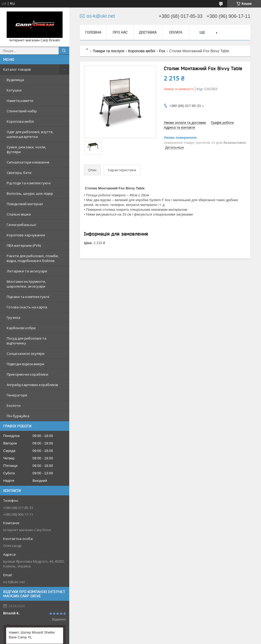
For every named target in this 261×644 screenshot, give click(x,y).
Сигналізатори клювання (28, 162)
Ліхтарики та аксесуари (27, 271)
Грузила (13, 317)
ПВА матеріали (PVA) (24, 245)
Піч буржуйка (18, 416)
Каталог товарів (17, 69)
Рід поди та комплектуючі (29, 183)
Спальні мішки (19, 214)
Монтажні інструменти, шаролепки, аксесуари (26, 284)
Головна (93, 32)
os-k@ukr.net (14, 582)
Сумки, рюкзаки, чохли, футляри (26, 149)
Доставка (148, 32)
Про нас (120, 32)
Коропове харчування (26, 235)
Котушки (14, 90)
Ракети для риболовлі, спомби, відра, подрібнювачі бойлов (33, 258)
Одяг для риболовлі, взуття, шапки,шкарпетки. (30, 134)
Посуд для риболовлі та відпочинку (26, 341)
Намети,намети (20, 101)
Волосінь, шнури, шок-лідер (30, 193)
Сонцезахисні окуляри (26, 353)
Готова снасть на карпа (27, 307)
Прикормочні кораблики (27, 374)
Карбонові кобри (21, 328)
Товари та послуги (108, 51)
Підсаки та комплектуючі (28, 297)
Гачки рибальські (21, 225)
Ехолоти (14, 406)
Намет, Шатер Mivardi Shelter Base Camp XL (32, 635)
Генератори (17, 395)
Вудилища (15, 80)
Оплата (176, 32)
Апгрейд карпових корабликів (32, 385)
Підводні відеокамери (25, 364)
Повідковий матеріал (25, 204)
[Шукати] (64, 51)
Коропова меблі (20, 121)
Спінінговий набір (22, 111)
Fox (162, 51)
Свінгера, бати (19, 173)
